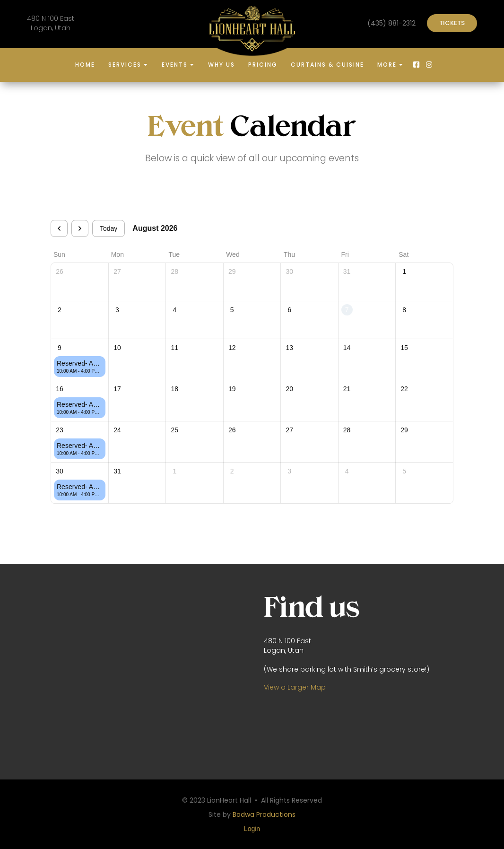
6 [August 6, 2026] (289, 310)
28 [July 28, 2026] (175, 271)
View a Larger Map (295, 687)
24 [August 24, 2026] (117, 430)
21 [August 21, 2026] (347, 389)
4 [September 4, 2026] (347, 471)
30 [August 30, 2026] (60, 471)
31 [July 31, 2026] (347, 271)
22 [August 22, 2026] (404, 389)
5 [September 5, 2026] (404, 471)
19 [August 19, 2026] (232, 389)
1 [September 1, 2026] (174, 471)
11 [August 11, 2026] (175, 348)
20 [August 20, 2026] (289, 389)
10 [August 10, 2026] (117, 348)
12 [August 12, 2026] (232, 348)
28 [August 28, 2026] (347, 430)
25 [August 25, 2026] (175, 430)
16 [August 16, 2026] (60, 389)
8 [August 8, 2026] (404, 310)
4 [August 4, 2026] (174, 310)
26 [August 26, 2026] (232, 430)
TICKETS (452, 23)
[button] (128, 66)
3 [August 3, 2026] (117, 310)
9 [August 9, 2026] (60, 348)
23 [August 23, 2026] (60, 430)
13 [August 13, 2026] (289, 348)
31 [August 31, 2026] (117, 471)
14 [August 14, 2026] (347, 348)
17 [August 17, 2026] (117, 389)
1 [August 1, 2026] (404, 271)
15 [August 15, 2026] (404, 348)
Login (252, 829)
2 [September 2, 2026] (232, 471)
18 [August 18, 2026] (175, 389)
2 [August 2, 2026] (60, 310)
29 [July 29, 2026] (232, 271)
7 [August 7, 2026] (347, 310)
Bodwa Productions (264, 814)
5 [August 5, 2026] (232, 310)
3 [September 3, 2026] (289, 471)
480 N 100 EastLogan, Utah (51, 23)
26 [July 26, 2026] (60, 271)
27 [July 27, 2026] (117, 271)
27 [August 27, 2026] (289, 430)
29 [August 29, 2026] (404, 430)
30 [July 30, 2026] (289, 271)
